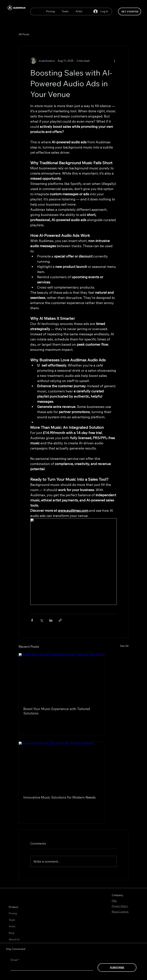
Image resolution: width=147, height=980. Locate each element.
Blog (11, 933)
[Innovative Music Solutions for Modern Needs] (62, 766)
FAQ (114, 901)
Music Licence (120, 912)
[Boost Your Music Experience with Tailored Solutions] (62, 677)
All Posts (24, 34)
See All (124, 646)
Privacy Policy (120, 906)
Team (12, 920)
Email (15, 960)
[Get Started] (130, 11)
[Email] (51, 967)
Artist (12, 926)
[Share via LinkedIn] (51, 620)
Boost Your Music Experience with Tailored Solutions (57, 711)
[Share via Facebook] (32, 620)
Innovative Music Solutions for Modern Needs (60, 797)
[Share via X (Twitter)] (41, 620)
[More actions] (114, 61)
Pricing (13, 913)
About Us (14, 939)
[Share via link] (60, 620)
